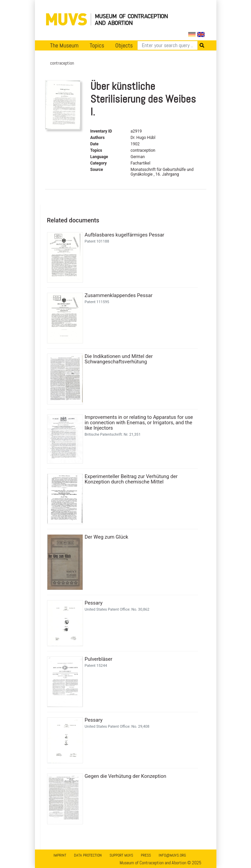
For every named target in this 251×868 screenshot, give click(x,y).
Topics (97, 45)
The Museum (64, 45)
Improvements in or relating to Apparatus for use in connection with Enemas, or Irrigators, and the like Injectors (139, 423)
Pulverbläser (99, 659)
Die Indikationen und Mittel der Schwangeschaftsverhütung (119, 359)
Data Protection (88, 855)
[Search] (168, 45)
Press (146, 855)
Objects (124, 45)
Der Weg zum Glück (107, 537)
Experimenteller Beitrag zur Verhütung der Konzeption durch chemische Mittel (131, 479)
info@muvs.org (172, 855)
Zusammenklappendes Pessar (119, 295)
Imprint (60, 855)
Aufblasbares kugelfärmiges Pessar (124, 235)
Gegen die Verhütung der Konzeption (125, 776)
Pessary (94, 603)
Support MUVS (121, 855)
